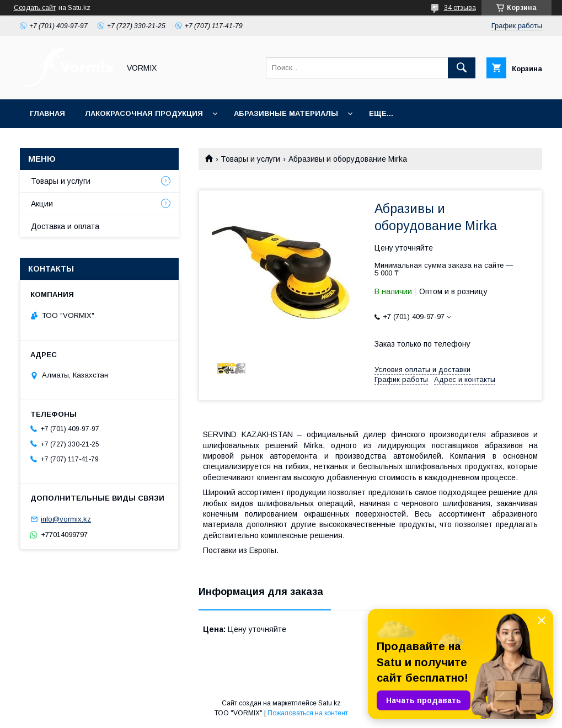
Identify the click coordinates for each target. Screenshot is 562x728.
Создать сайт (35, 8)
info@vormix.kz (66, 519)
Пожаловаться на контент (308, 713)
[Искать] (462, 68)
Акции (42, 204)
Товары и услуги (250, 159)
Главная (47, 113)
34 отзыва (460, 8)
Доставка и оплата (65, 226)
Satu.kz (330, 703)
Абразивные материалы (286, 113)
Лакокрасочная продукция (144, 113)
